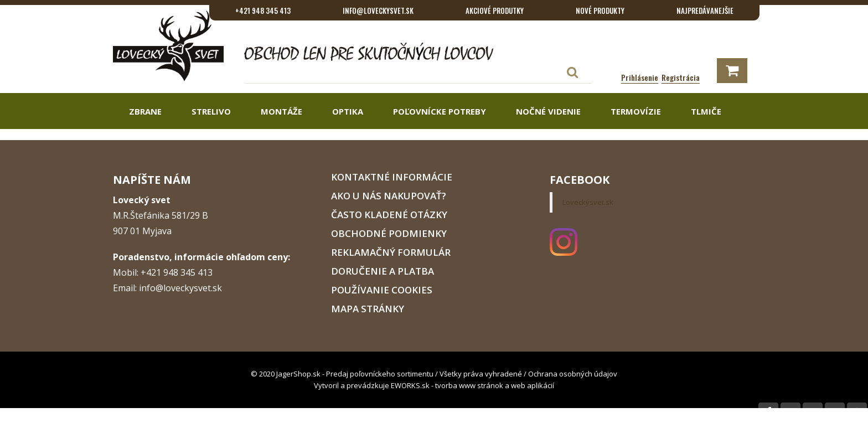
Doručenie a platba (383, 271)
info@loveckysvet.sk (378, 11)
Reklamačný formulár (391, 252)
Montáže (280, 111)
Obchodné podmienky (389, 233)
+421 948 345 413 (263, 11)
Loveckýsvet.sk (588, 202)
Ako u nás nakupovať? (389, 196)
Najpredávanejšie (705, 11)
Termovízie (635, 111)
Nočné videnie (547, 111)
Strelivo (210, 111)
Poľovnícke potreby (438, 111)
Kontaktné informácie (392, 177)
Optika (347, 111)
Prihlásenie (640, 77)
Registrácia (681, 77)
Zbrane (144, 111)
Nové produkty (600, 11)
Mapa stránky (368, 309)
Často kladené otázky (389, 215)
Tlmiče (705, 111)
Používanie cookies (382, 290)
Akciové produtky (495, 11)
